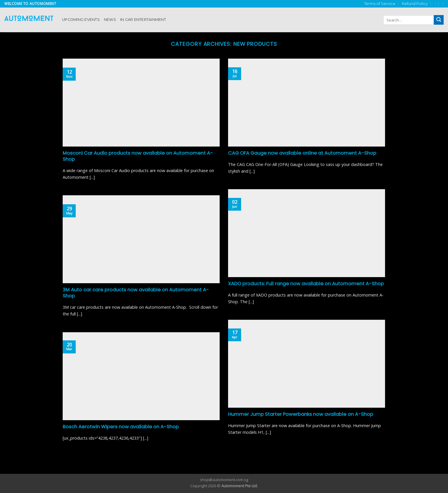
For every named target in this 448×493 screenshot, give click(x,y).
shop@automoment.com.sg (224, 480)
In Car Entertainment (143, 20)
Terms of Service (380, 4)
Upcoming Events (81, 20)
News (110, 20)
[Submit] (439, 20)
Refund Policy (415, 4)
